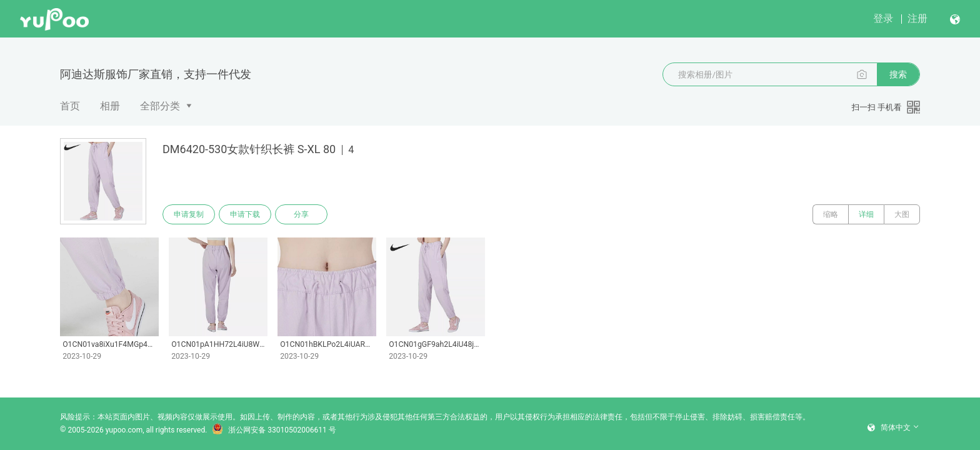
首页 (70, 106)
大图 (902, 214)
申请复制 (189, 214)
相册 (110, 106)
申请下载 (245, 214)
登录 (883, 18)
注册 (917, 18)
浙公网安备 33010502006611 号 (274, 430)
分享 (301, 214)
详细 (866, 214)
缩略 (831, 214)
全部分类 (160, 106)
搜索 (898, 74)
